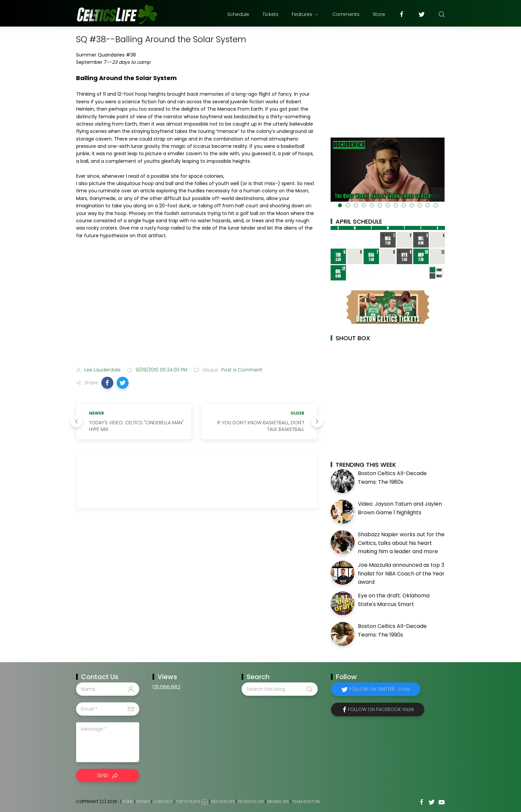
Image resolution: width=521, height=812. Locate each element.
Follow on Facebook (381, 709)
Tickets (270, 14)
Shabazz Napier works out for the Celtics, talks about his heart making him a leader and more (401, 543)
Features (305, 14)
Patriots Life (251, 802)
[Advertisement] (197, 309)
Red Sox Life (223, 802)
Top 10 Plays (188, 802)
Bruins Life (278, 802)
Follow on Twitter (380, 689)
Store (379, 14)
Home (128, 802)
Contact (163, 802)
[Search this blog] (279, 689)
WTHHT (143, 802)
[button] (107, 383)
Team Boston (306, 802)
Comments (346, 14)
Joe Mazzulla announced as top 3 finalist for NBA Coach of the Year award (401, 573)
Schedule (238, 14)
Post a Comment (241, 370)
